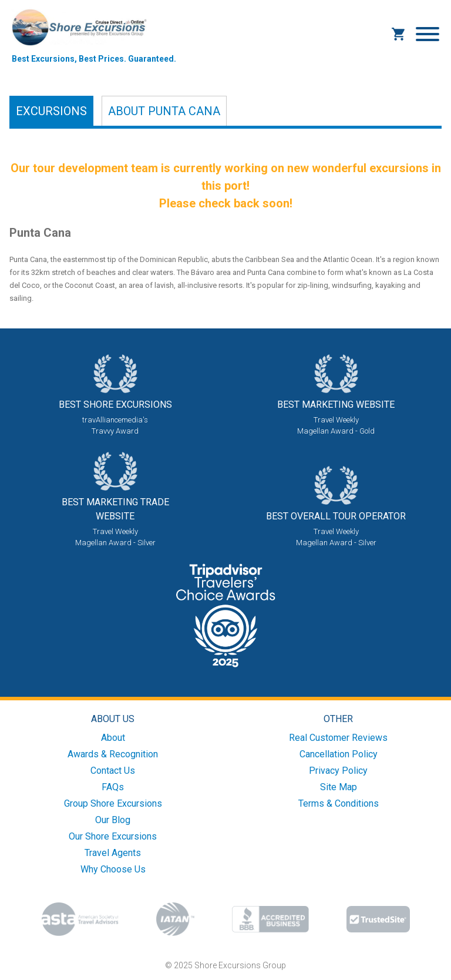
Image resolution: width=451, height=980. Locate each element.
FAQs (113, 787)
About (164, 111)
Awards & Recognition (113, 754)
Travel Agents (113, 853)
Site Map (339, 787)
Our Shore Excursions (113, 836)
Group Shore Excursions (113, 803)
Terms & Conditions (339, 803)
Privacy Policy (338, 771)
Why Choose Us (113, 869)
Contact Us (113, 771)
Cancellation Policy (339, 754)
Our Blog (113, 820)
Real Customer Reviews (338, 738)
